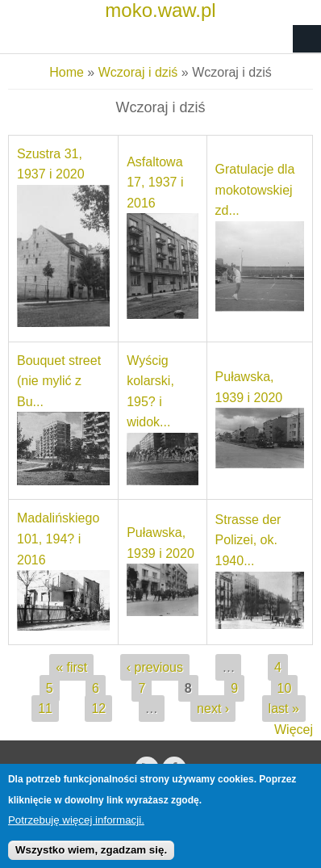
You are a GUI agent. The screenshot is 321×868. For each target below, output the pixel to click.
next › (213, 709)
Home (67, 72)
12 (98, 709)
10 (285, 688)
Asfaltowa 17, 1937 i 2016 (155, 182)
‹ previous (155, 667)
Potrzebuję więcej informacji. (76, 826)
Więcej (294, 730)
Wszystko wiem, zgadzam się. (91, 856)
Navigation (307, 39)
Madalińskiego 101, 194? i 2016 (58, 539)
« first (71, 667)
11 (45, 709)
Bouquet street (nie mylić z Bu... (59, 381)
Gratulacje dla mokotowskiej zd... (255, 190)
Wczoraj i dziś (138, 72)
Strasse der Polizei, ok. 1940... (248, 540)
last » (284, 709)
